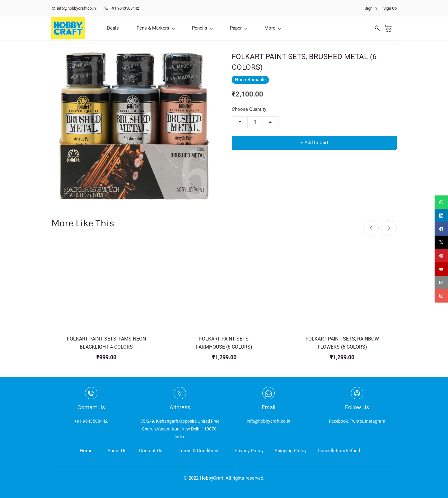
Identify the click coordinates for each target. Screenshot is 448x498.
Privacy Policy (249, 451)
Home (86, 451)
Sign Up (390, 8)
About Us (117, 451)
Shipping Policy (291, 451)
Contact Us (151, 451)
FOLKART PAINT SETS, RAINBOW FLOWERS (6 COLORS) (342, 343)
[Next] (389, 228)
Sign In (371, 8)
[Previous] (371, 228)
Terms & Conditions (199, 451)
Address (180, 407)
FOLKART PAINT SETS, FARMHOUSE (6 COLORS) (224, 343)
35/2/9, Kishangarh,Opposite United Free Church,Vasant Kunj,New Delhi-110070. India (180, 429)
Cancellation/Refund (339, 451)
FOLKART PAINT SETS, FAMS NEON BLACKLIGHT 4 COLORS (106, 343)
